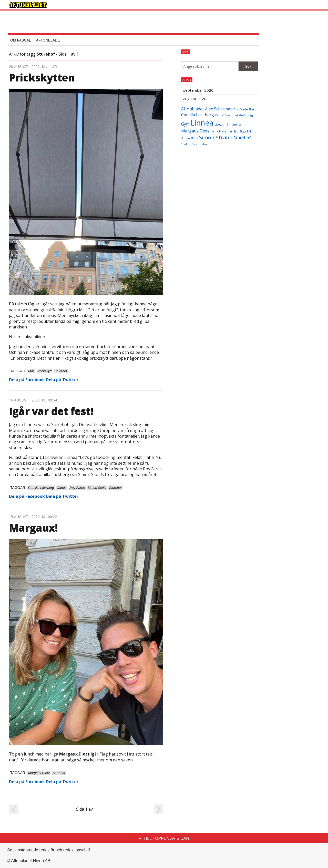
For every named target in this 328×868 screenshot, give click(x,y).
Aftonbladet (49, 40)
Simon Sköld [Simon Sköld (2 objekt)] (190, 138)
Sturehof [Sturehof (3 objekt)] (242, 138)
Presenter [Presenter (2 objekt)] (226, 131)
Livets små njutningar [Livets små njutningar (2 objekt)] (229, 125)
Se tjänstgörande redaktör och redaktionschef (49, 850)
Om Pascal (21, 40)
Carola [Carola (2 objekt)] (219, 115)
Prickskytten (42, 77)
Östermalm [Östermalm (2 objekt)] (199, 144)
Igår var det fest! (51, 411)
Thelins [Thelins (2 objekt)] (186, 144)
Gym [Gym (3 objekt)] (185, 124)
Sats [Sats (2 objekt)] (236, 131)
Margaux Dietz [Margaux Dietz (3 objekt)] (195, 131)
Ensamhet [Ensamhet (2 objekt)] (231, 115)
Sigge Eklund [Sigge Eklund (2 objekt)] (248, 131)
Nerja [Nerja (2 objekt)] (214, 131)
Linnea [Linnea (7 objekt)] (202, 123)
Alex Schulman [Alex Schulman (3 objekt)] (219, 109)
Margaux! (33, 528)
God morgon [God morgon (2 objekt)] (248, 115)
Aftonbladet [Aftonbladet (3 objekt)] (193, 109)
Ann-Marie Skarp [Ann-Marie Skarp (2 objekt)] (245, 109)
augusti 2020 (195, 99)
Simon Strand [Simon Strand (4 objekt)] (216, 137)
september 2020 (198, 90)
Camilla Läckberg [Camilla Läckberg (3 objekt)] (198, 115)
